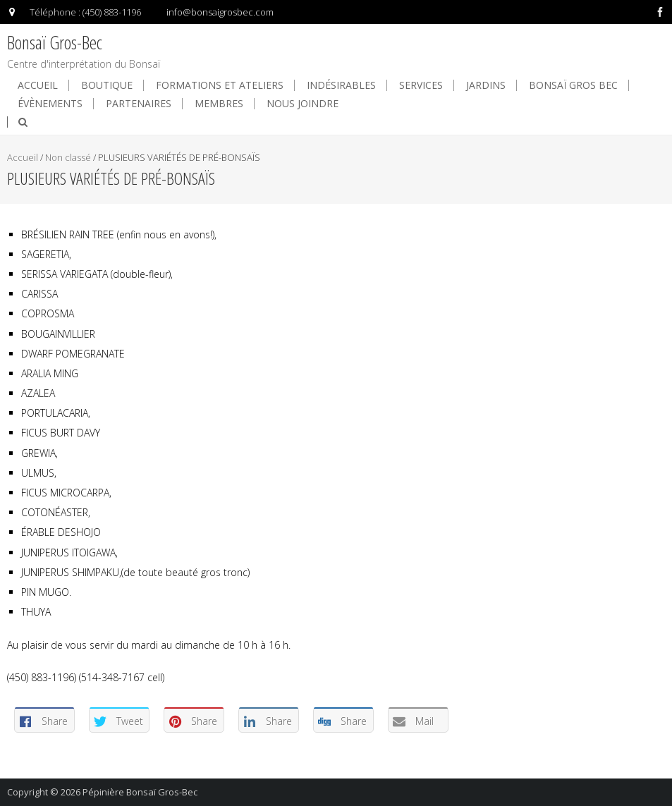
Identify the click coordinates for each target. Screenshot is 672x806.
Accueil (38, 85)
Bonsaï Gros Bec (573, 85)
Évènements (50, 104)
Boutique (107, 85)
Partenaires (139, 104)
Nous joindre (303, 104)
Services (421, 85)
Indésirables (341, 85)
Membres (219, 104)
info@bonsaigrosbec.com (220, 12)
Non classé (68, 157)
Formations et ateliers (220, 85)
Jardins (486, 85)
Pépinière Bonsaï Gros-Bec (140, 792)
